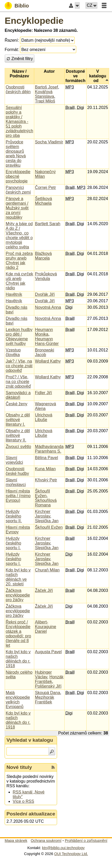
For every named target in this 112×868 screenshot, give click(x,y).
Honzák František (49, 679)
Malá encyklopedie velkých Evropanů (18, 700)
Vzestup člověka (13, 352)
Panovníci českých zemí (18, 190)
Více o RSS (23, 801)
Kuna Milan (45, 469)
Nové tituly (19, 767)
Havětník (14, 294)
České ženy (17, 404)
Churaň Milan (47, 570)
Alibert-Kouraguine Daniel (46, 627)
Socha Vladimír (49, 142)
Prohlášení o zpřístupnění (86, 841)
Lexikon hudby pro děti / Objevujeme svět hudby (19, 337)
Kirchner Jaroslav (43, 514)
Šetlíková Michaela (44, 201)
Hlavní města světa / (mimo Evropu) (18, 496)
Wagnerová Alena (45, 406)
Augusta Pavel (48, 652)
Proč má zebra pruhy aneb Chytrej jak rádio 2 (19, 260)
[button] (77, 5)
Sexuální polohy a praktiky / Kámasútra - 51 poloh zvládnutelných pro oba (19, 122)
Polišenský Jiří (48, 686)
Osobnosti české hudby (17, 471)
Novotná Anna (48, 307)
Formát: (12, 50)
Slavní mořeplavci (16, 482)
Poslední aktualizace (31, 814)
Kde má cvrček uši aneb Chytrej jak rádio (19, 281)
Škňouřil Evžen (43, 493)
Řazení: (12, 40)
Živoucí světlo (18, 447)
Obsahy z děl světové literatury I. (18, 420)
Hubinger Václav (43, 675)
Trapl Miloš (45, 101)
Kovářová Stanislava (45, 94)
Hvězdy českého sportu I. (13, 543)
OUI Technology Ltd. (71, 854)
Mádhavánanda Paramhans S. (49, 449)
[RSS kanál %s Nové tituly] (53, 767)
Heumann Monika (44, 332)
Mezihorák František (45, 700)
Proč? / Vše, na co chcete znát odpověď (18, 382)
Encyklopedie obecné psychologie (18, 176)
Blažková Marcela (43, 256)
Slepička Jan (47, 521)
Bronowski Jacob (45, 352)
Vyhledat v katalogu (30, 740)
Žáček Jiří (44, 590)
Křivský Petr (46, 480)
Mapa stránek (16, 841)
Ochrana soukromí (46, 841)
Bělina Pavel (47, 458)
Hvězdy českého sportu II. (14, 516)
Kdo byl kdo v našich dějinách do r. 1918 (18, 659)
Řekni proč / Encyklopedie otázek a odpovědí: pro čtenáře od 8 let (18, 634)
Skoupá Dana (48, 693)
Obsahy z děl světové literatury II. (18, 435)
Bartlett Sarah (48, 224)
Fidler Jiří (44, 393)
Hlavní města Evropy (18, 530)
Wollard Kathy (48, 361)
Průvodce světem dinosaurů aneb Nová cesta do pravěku (16, 154)
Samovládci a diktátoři (18, 395)
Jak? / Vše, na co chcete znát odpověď (19, 366)
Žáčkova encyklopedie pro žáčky (18, 595)
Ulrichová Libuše (44, 417)
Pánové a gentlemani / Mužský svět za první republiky (17, 208)
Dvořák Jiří (45, 294)
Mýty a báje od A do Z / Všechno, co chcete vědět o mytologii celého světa (19, 235)
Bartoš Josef (47, 87)
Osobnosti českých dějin (18, 89)
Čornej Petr (45, 187)
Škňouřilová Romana (46, 503)
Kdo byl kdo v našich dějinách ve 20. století (18, 577)
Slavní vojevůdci (14, 460)
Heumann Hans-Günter (47, 341)
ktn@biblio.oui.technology (63, 848)
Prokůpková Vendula (46, 276)
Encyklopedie (34, 21)
